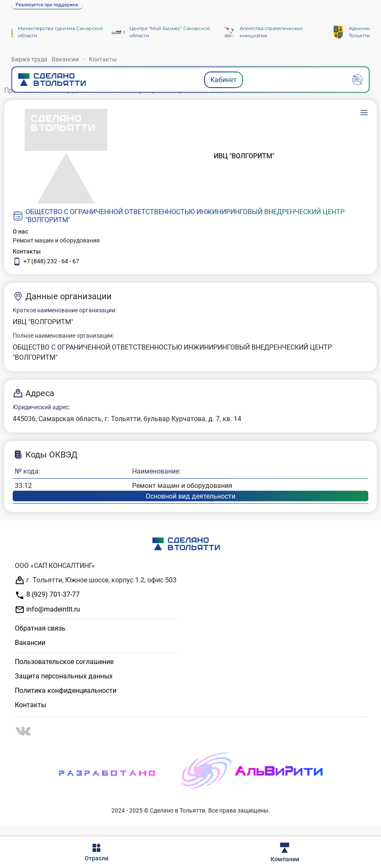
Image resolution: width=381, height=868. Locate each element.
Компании (285, 853)
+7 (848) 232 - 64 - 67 (46, 262)
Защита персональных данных (64, 676)
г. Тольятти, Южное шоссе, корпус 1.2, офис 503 (96, 580)
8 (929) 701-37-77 (47, 595)
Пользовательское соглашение (64, 662)
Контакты (103, 59)
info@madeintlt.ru (47, 610)
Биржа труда (29, 59)
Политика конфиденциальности (66, 690)
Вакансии (65, 59)
